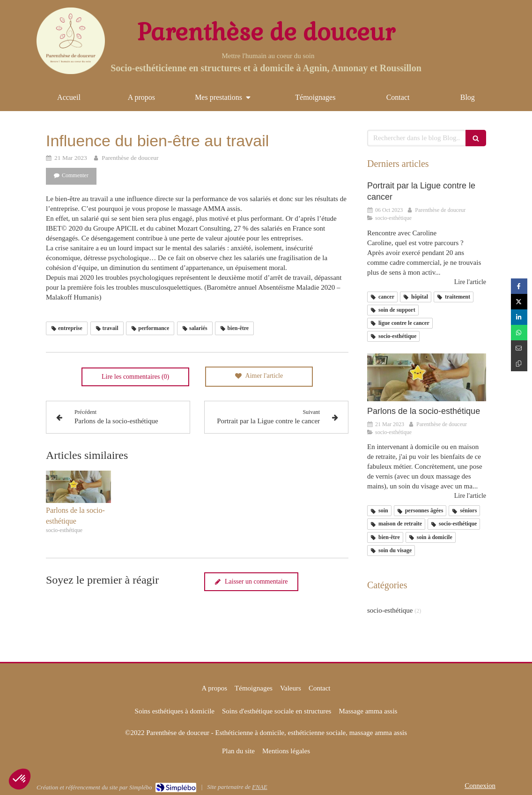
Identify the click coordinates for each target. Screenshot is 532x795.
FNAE (260, 787)
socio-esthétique (390, 610)
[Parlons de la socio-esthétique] (427, 377)
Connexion (480, 786)
